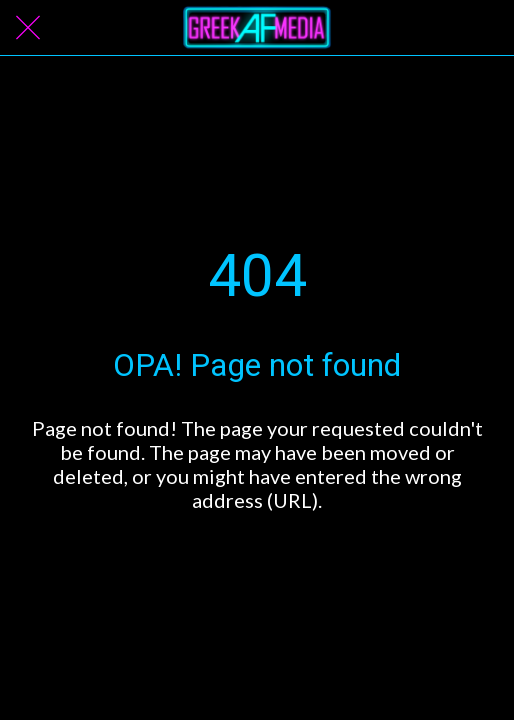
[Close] (28, 28)
